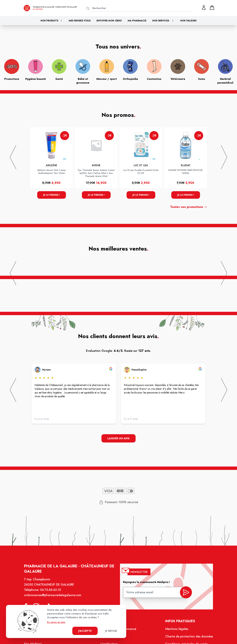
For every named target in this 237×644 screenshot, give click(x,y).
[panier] (212, 8)
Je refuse (111, 631)
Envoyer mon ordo (109, 21)
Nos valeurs (188, 21)
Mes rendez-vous (80, 21)
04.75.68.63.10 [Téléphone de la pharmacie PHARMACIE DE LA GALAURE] (50, 590)
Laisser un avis (118, 438)
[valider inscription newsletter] (186, 593)
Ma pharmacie (137, 21)
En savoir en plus (56, 622)
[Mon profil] (204, 8)
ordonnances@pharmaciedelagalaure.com (53, 595)
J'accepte (85, 631)
